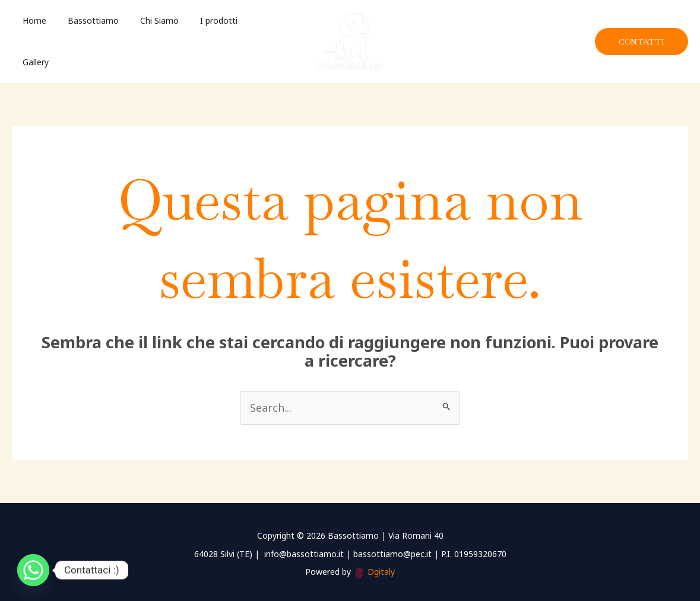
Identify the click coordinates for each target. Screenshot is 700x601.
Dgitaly (381, 568)
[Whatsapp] (33, 570)
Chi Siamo (148, 39)
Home (32, 39)
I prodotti (202, 39)
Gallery (251, 39)
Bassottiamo (86, 39)
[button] (642, 40)
